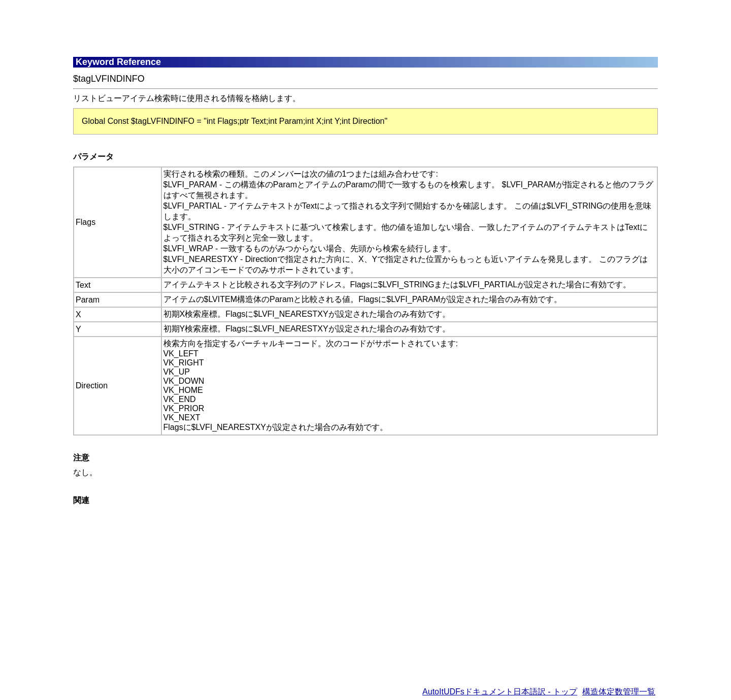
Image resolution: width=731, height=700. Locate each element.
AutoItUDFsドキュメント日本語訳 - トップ (500, 692)
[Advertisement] (319, 28)
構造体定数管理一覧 (619, 692)
